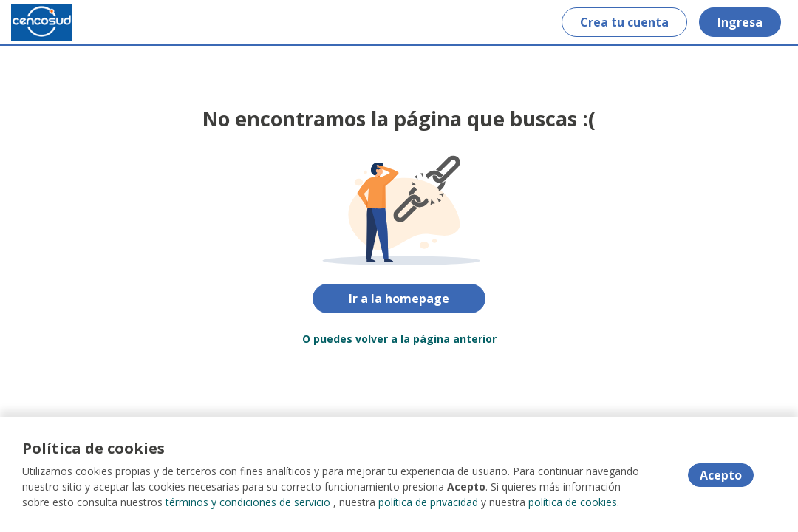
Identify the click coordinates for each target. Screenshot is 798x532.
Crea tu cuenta (624, 22)
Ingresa (740, 22)
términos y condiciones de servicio (248, 502)
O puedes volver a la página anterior (399, 339)
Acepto (721, 475)
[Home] (42, 22)
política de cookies (573, 502)
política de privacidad (428, 502)
